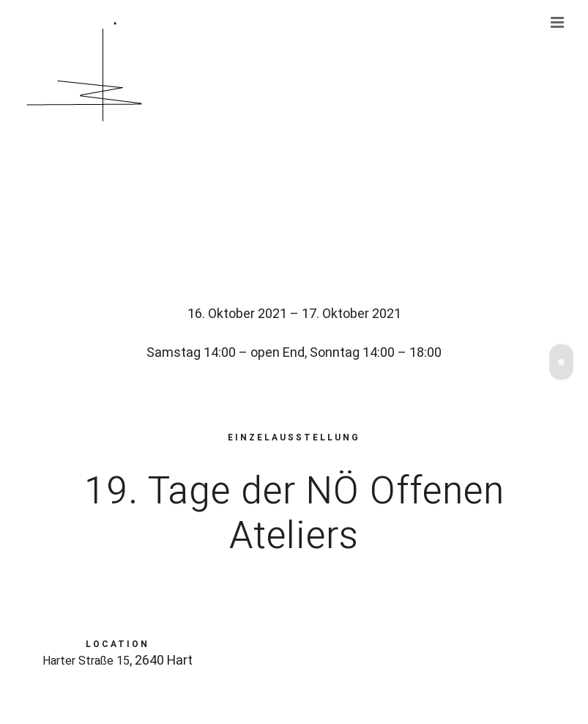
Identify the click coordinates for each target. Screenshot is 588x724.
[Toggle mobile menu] (558, 22)
